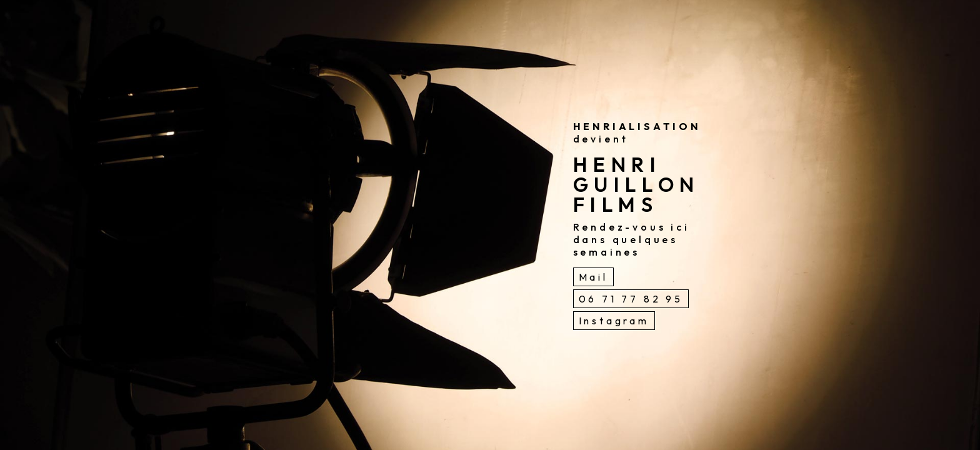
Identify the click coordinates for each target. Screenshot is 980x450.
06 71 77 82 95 (631, 299)
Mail (593, 277)
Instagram (614, 321)
